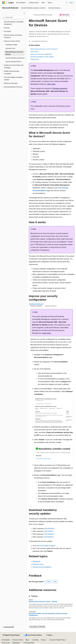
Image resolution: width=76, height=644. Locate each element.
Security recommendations (42, 567)
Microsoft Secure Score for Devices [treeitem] (14, 53)
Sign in (71, 3)
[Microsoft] (4, 3)
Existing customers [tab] (51, 306)
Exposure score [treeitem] (10, 48)
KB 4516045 (49, 534)
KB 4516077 (49, 531)
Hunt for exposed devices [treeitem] (13, 62)
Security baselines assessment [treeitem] (15, 58)
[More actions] (73, 15)
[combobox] (14, 17)
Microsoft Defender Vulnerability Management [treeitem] (14, 23)
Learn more (51, 84)
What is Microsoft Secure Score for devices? (44, 49)
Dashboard (36, 561)
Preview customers (60, 88)
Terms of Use (6, 643)
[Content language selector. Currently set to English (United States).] (11, 635)
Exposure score (38, 564)
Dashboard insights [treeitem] (11, 45)
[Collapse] (24, 13)
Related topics (35, 59)
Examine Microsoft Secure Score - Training (43, 602)
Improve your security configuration (41, 54)
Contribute (35, 640)
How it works (34, 52)
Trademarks (16, 643)
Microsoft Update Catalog (46, 546)
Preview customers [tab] (36, 306)
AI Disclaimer (6, 640)
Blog (27, 640)
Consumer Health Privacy (57, 640)
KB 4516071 (49, 537)
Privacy (43, 640)
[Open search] (67, 3)
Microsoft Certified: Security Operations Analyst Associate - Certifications (48, 614)
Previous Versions (18, 640)
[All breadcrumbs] (31, 15)
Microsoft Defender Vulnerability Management (44, 15)
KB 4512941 (50, 529)
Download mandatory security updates (42, 57)
